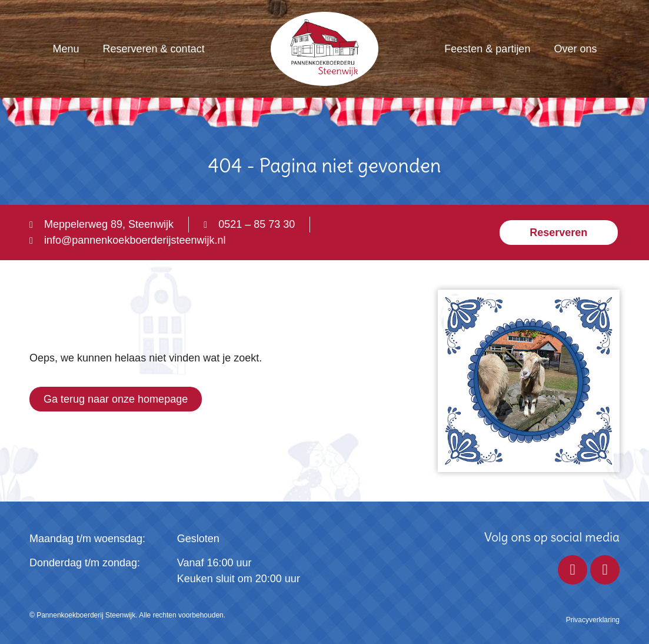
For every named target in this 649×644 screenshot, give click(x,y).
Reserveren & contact (154, 49)
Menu (66, 49)
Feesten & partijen (487, 49)
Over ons (575, 49)
